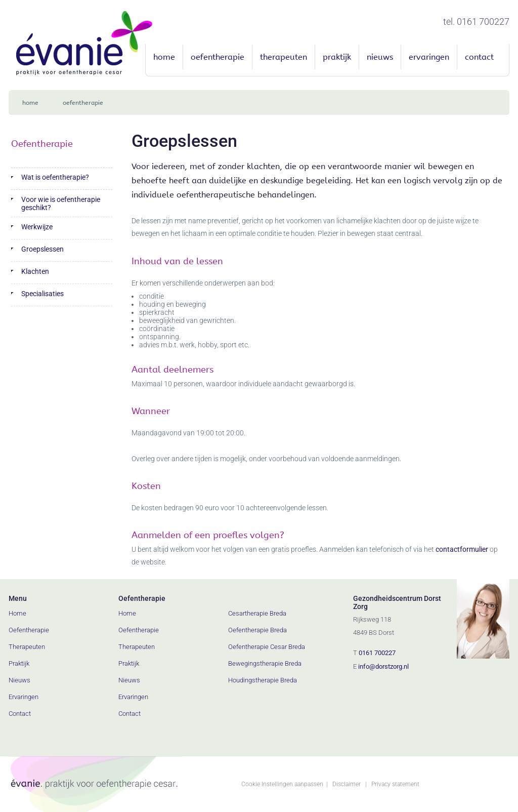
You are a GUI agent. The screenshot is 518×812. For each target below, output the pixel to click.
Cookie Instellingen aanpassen (282, 784)
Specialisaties (42, 294)
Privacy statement (395, 784)
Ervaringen (429, 57)
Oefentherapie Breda (257, 630)
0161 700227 (377, 653)
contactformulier (462, 549)
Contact (479, 57)
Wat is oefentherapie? (55, 177)
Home (164, 57)
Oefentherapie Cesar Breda (267, 647)
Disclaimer (347, 784)
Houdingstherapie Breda (263, 680)
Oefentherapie (218, 57)
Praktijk (337, 57)
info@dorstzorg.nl (383, 666)
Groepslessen (42, 249)
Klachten (35, 271)
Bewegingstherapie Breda (265, 663)
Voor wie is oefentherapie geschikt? (61, 204)
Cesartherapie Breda (257, 613)
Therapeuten (284, 57)
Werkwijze (37, 227)
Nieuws (380, 57)
